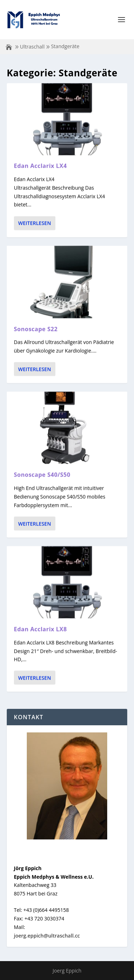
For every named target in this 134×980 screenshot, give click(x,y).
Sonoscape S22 (36, 329)
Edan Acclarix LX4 (40, 166)
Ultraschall (32, 47)
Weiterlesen (35, 223)
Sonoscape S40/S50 (42, 474)
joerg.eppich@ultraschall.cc (47, 936)
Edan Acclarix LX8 (40, 629)
